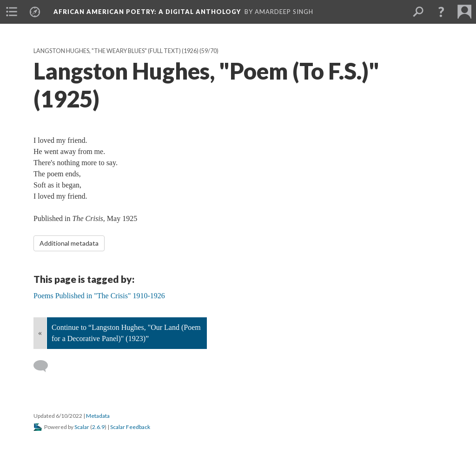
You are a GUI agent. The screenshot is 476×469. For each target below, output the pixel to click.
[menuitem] (12, 12)
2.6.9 (98, 427)
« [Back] (40, 333)
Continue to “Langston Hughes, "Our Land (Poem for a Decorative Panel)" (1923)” (126, 333)
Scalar (82, 427)
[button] (441, 12)
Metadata (98, 416)
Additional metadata (69, 243)
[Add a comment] (45, 366)
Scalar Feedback (130, 427)
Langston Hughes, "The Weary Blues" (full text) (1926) (116, 51)
